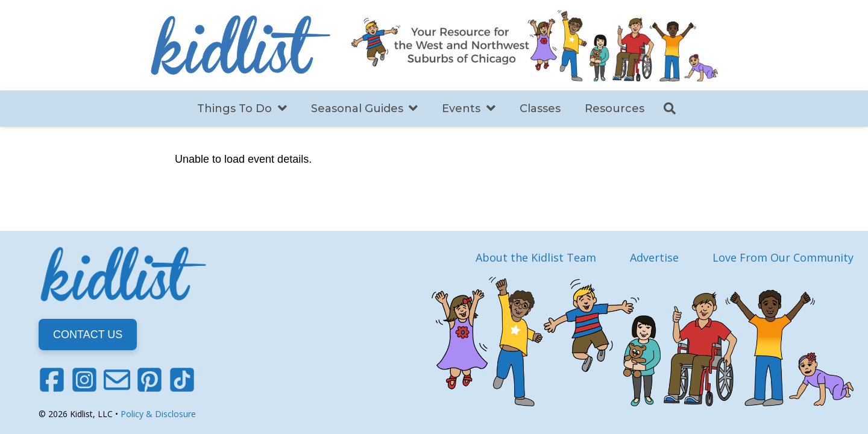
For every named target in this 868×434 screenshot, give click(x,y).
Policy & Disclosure (158, 414)
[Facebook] (52, 380)
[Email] (117, 380)
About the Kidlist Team (536, 257)
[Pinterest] (149, 380)
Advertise (654, 257)
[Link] (241, 45)
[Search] (670, 108)
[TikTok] (182, 380)
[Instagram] (84, 380)
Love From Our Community (783, 257)
